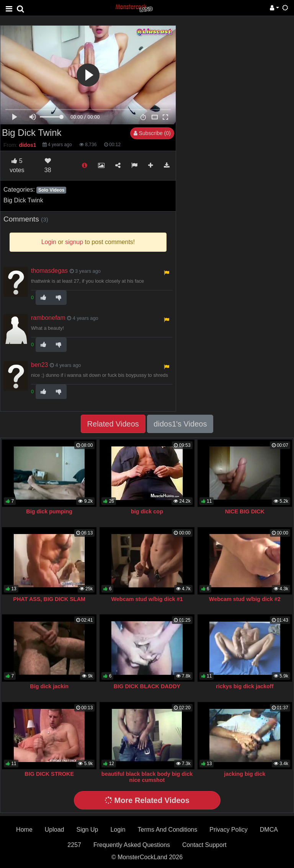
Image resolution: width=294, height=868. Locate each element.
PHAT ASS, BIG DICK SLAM (49, 599)
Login (118, 830)
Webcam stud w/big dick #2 (245, 599)
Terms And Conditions (168, 830)
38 (48, 165)
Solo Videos (51, 190)
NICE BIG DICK (245, 511)
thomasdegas (49, 271)
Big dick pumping (49, 511)
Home (24, 830)
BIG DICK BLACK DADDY (147, 686)
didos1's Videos (180, 424)
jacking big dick (245, 774)
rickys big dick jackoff (245, 686)
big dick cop (147, 511)
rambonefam (48, 318)
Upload (55, 830)
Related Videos (113, 424)
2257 (74, 845)
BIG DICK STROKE (49, 774)
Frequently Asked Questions (132, 845)
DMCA (269, 830)
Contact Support (204, 845)
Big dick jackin (49, 686)
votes (17, 165)
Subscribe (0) (152, 133)
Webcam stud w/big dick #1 (147, 599)
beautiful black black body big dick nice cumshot (147, 777)
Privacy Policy (229, 830)
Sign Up (87, 830)
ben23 (40, 365)
